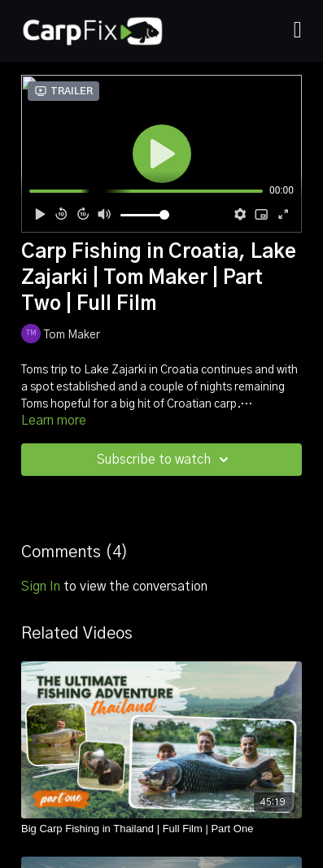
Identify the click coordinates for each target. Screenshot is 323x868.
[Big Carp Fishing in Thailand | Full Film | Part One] (161, 829)
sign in (41, 587)
